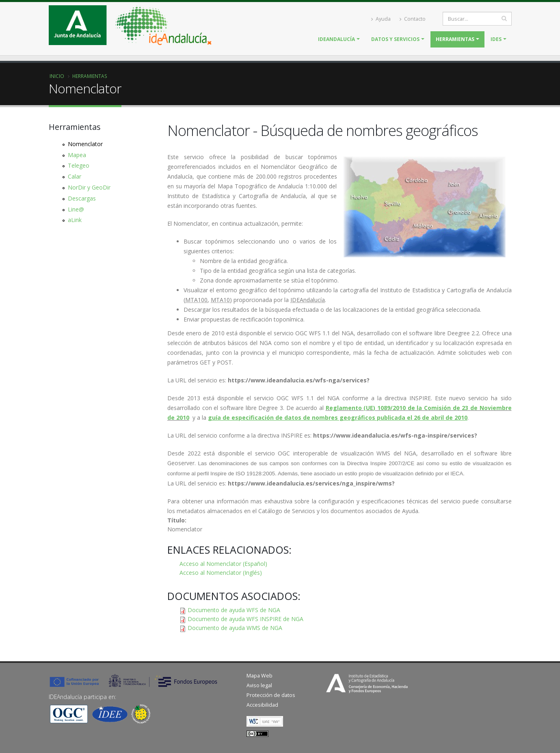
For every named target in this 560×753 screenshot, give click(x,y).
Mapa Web (259, 676)
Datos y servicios (395, 39)
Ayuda (381, 19)
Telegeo (79, 165)
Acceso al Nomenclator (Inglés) (221, 573)
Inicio (57, 76)
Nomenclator (85, 144)
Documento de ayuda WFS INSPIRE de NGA (245, 619)
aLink (75, 220)
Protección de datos (271, 695)
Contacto (413, 19)
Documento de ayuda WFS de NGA (234, 610)
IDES (496, 39)
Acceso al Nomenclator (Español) (223, 564)
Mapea (77, 155)
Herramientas (455, 39)
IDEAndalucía (336, 39)
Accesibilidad (262, 705)
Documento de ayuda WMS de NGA (235, 628)
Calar (75, 176)
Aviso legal (259, 685)
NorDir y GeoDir (89, 187)
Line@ (76, 209)
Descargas (82, 198)
